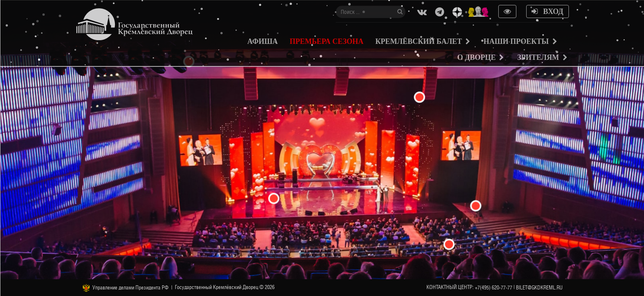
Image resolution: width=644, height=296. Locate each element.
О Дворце (477, 57)
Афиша (263, 41)
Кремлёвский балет (418, 41)
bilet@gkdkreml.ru (539, 288)
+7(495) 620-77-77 (494, 288)
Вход (548, 11)
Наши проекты (516, 41)
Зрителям (538, 57)
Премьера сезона (327, 41)
